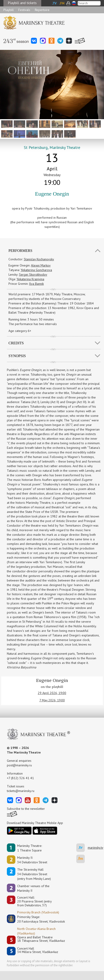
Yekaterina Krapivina (30, 279)
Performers (20, 251)
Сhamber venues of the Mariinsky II (33, 888)
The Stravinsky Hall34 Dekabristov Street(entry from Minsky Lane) (34, 874)
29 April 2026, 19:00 (52, 693)
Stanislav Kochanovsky (39, 259)
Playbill (9, 10)
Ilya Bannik (36, 284)
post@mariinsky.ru (19, 765)
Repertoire (42, 10)
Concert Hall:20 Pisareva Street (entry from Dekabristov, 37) (34, 901)
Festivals (24, 10)
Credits (16, 343)
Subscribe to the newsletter (26, 809)
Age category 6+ (20, 331)
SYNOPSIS (17, 356)
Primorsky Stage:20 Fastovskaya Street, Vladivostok (38, 919)
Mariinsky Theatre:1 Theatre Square (30, 848)
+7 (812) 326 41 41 (20, 778)
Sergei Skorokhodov (33, 275)
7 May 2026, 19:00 (52, 700)
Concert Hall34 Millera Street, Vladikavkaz (38, 950)
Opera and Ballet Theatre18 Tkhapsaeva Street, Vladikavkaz (41, 939)
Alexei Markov (41, 265)
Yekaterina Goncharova (36, 270)
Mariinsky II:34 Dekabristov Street (32, 860)
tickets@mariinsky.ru (21, 791)
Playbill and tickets (22, 3)
